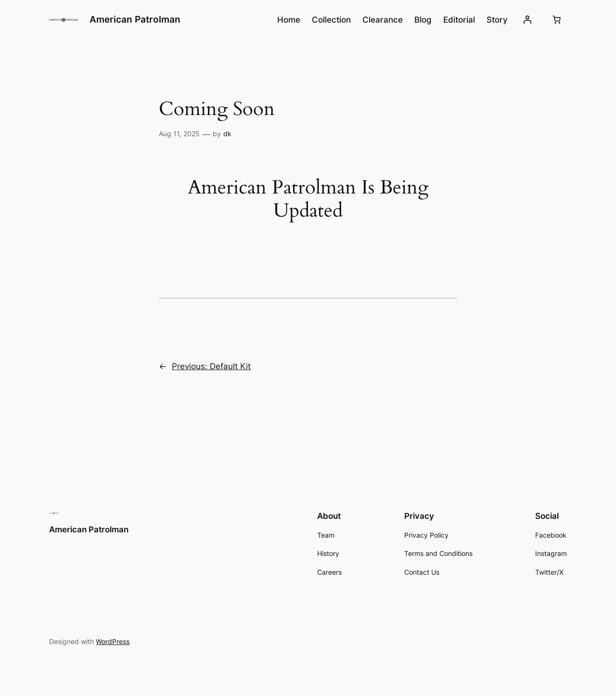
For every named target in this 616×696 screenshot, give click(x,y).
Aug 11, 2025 (179, 134)
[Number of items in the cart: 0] (557, 20)
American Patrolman (135, 19)
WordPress (113, 641)
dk (227, 134)
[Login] (527, 20)
